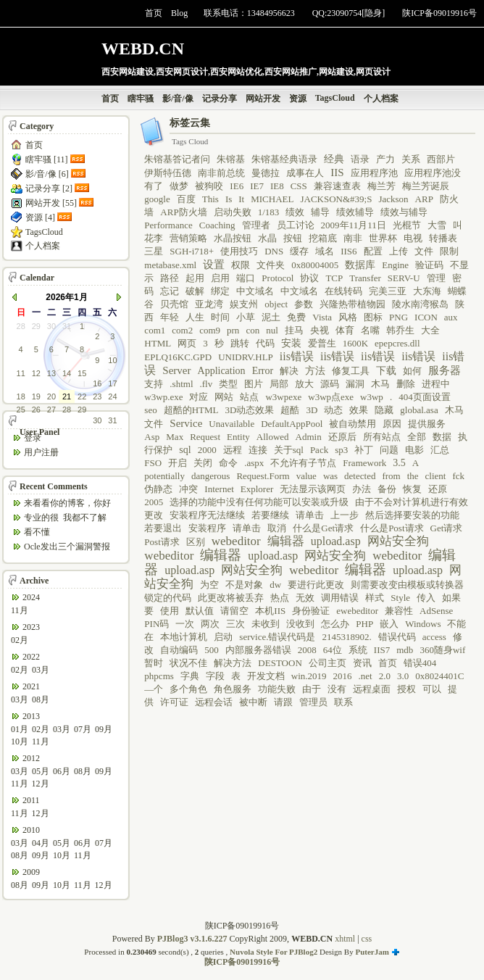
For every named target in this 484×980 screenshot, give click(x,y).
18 (21, 396)
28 (21, 326)
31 (67, 326)
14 (67, 373)
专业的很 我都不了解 (65, 518)
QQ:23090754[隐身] (349, 13)
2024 (31, 597)
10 (112, 360)
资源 (298, 99)
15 (82, 373)
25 (21, 410)
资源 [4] (40, 217)
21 (67, 396)
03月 (41, 670)
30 (51, 326)
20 (51, 396)
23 (97, 396)
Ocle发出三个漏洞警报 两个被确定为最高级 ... (67, 548)
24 (112, 396)
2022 (31, 657)
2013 (31, 716)
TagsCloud (335, 98)
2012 (31, 758)
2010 (31, 830)
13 (51, 373)
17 (112, 383)
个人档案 (381, 99)
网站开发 (263, 99)
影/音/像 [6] (47, 174)
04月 (41, 843)
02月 (20, 640)
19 (36, 396)
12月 (41, 784)
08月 (41, 699)
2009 (31, 872)
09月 (104, 729)
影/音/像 (178, 99)
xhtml (345, 939)
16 (97, 383)
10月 (20, 742)
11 (21, 373)
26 (36, 410)
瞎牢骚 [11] (47, 159)
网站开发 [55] (51, 203)
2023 (31, 627)
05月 (41, 771)
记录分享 (220, 99)
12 (36, 373)
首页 (154, 13)
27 (51, 410)
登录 (33, 438)
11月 (20, 610)
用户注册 (41, 452)
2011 (31, 800)
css (367, 939)
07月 (83, 729)
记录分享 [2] (49, 188)
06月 (62, 771)
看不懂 (37, 532)
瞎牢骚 (141, 99)
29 (36, 326)
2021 (31, 686)
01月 (20, 729)
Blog (179, 13)
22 (82, 396)
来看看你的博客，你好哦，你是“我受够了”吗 (67, 504)
